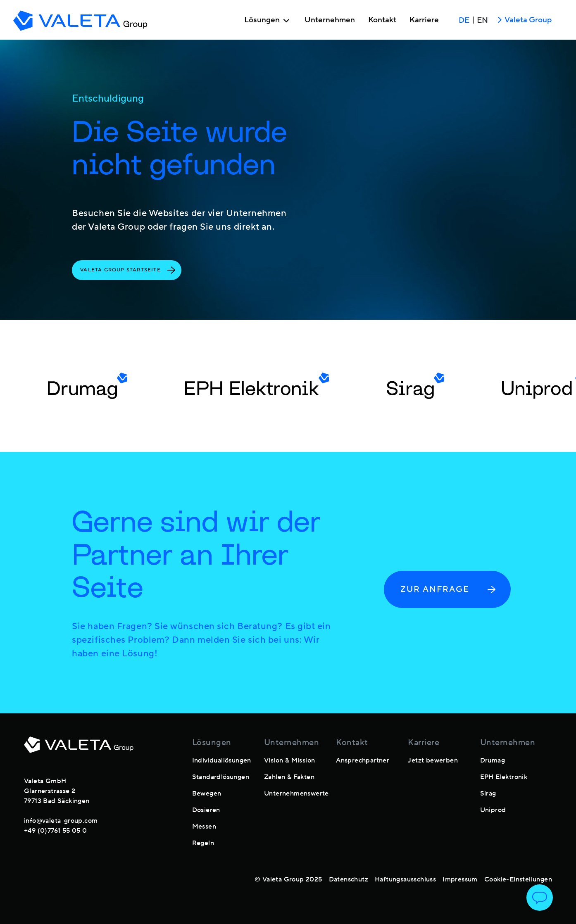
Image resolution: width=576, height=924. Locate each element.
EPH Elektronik (504, 777)
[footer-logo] (79, 750)
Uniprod (493, 810)
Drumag (493, 760)
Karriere (424, 20)
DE (464, 20)
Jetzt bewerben (433, 760)
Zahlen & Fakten (289, 777)
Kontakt (382, 20)
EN (482, 20)
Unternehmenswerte (296, 793)
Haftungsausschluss (405, 879)
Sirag (488, 793)
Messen (204, 827)
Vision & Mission (289, 760)
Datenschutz (349, 879)
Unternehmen (330, 20)
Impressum (460, 879)
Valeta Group (523, 20)
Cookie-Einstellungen (518, 879)
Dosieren (206, 810)
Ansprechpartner (363, 760)
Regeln (203, 843)
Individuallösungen (222, 760)
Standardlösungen (221, 777)
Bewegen (207, 793)
